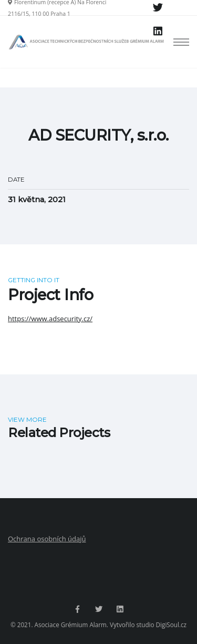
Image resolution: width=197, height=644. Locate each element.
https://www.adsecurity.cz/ (50, 319)
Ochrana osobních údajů (47, 539)
